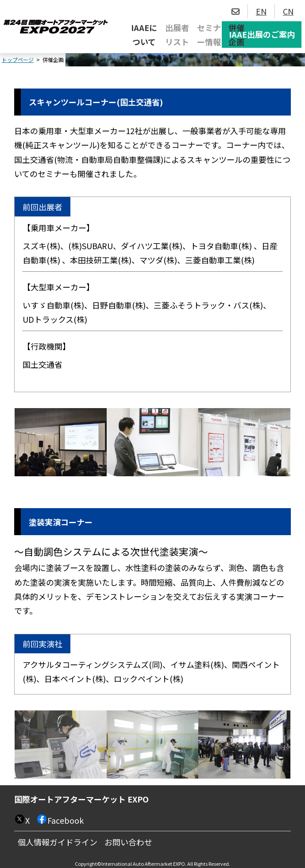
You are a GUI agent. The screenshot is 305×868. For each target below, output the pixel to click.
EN (261, 11)
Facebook (66, 820)
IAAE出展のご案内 (262, 34)
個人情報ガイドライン (58, 842)
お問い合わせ (128, 842)
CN (288, 11)
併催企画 (236, 35)
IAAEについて (144, 35)
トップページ (18, 60)
